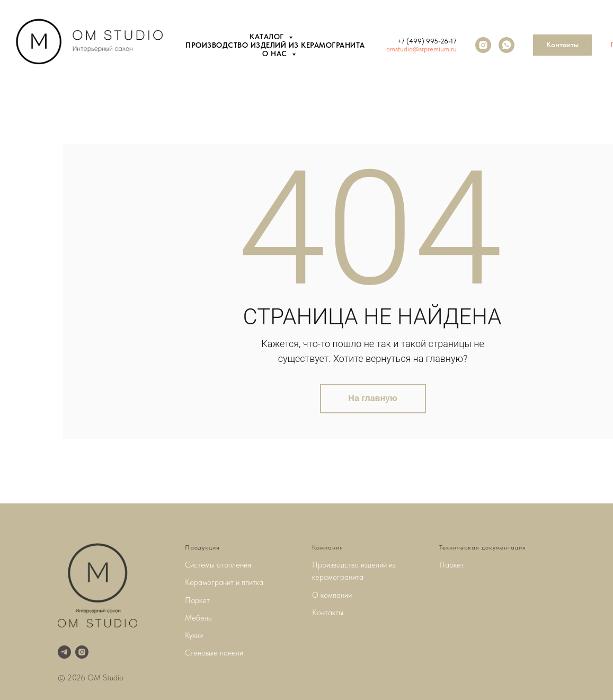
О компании (332, 595)
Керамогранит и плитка (224, 582)
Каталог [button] (268, 37)
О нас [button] (276, 54)
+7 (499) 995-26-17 (427, 41)
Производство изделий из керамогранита (275, 45)
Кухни (194, 635)
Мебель (198, 618)
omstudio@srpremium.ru (421, 49)
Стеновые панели (214, 653)
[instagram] (483, 45)
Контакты (328, 613)
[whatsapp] (507, 45)
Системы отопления (218, 565)
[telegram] (64, 652)
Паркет (197, 600)
